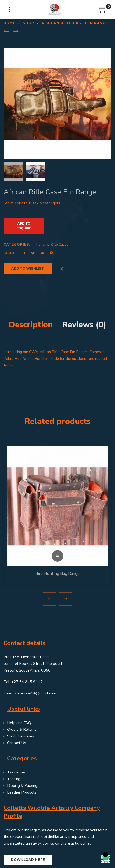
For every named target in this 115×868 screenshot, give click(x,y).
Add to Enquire (24, 204)
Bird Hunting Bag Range (57, 551)
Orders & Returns (22, 707)
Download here (28, 838)
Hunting (42, 223)
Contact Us (17, 721)
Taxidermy (16, 750)
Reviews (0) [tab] (84, 303)
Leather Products (22, 770)
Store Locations (21, 714)
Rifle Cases (59, 223)
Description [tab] (31, 303)
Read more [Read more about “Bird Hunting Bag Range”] (57, 534)
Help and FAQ (19, 701)
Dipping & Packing (22, 764)
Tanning (14, 757)
